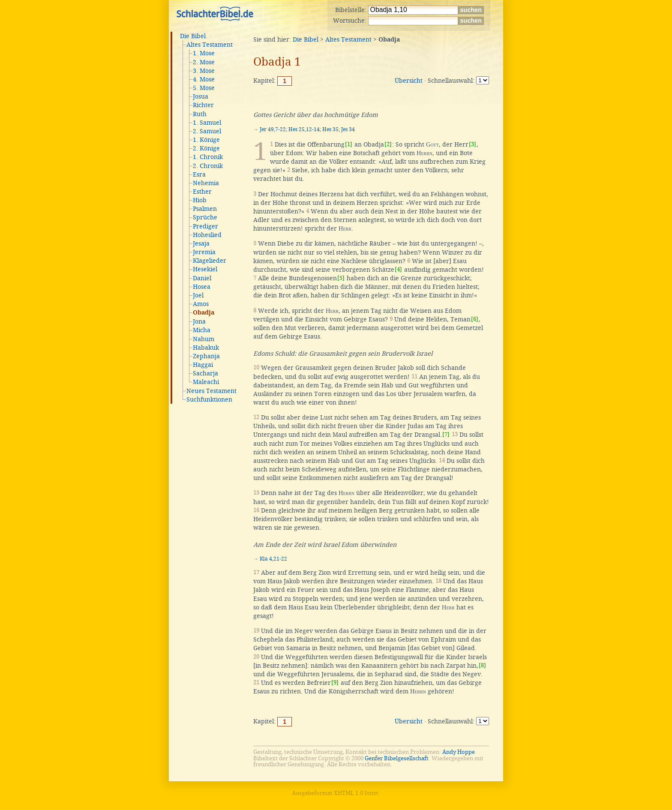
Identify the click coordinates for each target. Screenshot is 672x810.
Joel (198, 295)
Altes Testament (210, 45)
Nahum (204, 339)
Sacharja (205, 373)
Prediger (205, 226)
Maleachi (206, 382)
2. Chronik (208, 166)
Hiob (200, 200)
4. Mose (204, 79)
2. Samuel (207, 131)
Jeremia (204, 252)
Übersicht (409, 81)
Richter (203, 105)
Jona (199, 321)
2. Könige (206, 148)
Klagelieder (210, 261)
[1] (349, 144)
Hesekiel (205, 269)
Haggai (203, 365)
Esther (202, 192)
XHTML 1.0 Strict (356, 793)
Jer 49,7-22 (273, 129)
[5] (341, 278)
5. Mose (204, 88)
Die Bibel (193, 36)
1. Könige (206, 140)
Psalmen (205, 209)
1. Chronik (208, 157)
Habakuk (206, 348)
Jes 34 (348, 129)
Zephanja (206, 356)
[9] (335, 682)
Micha (202, 330)
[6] (475, 319)
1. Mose (204, 53)
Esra (199, 174)
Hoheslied (207, 235)
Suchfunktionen (209, 399)
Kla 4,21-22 (273, 559)
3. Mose (204, 71)
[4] (398, 269)
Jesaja (201, 243)
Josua (201, 96)
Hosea (202, 287)
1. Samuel (207, 123)
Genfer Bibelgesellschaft (397, 758)
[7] (446, 434)
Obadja (204, 313)
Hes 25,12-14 (304, 129)
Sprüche (205, 217)
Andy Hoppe (459, 752)
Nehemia (206, 183)
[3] (472, 144)
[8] (482, 665)
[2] (388, 144)
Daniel (202, 278)
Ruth (200, 114)
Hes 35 (330, 129)
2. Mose (204, 62)
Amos (201, 304)
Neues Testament (211, 391)
